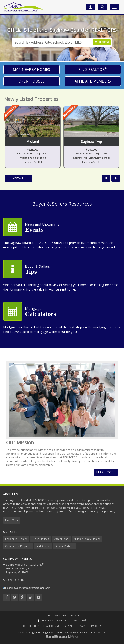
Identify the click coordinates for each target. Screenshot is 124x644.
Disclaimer (68, 626)
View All (18, 178)
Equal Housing (51, 626)
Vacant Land (61, 539)
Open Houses (31, 81)
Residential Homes (16, 539)
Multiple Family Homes (87, 539)
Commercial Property (18, 546)
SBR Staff (60, 615)
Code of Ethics (30, 626)
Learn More (106, 472)
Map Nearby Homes (31, 69)
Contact (74, 615)
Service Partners (65, 546)
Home (48, 615)
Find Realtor (93, 69)
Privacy (81, 626)
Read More (12, 520)
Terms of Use (95, 626)
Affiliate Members (93, 81)
